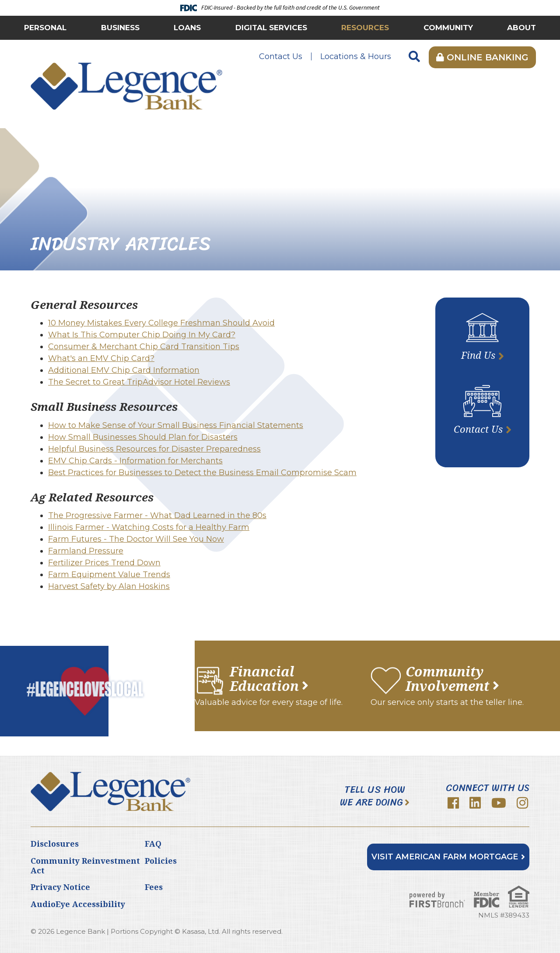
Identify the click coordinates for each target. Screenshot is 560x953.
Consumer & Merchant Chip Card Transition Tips (144, 347)
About (521, 28)
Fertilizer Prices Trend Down (104, 563)
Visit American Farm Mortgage (445, 857)
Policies (161, 861)
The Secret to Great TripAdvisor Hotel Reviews (139, 382)
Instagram (522, 803)
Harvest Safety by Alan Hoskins (109, 586)
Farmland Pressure (86, 551)
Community (448, 28)
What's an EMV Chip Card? (101, 358)
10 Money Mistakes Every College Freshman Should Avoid (161, 323)
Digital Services (271, 28)
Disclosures (55, 844)
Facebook (453, 803)
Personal (45, 28)
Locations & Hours (356, 56)
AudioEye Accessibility (78, 904)
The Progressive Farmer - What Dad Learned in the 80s (157, 515)
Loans (187, 28)
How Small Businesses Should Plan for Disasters (143, 437)
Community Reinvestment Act (85, 865)
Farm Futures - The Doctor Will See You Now (136, 539)
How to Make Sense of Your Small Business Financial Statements (176, 425)
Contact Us (281, 56)
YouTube (499, 803)
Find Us (478, 355)
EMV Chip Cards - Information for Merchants (135, 461)
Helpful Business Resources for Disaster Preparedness (154, 449)
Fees (154, 887)
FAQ (153, 844)
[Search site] (414, 57)
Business (120, 28)
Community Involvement (448, 679)
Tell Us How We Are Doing (373, 796)
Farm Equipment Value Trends (109, 575)
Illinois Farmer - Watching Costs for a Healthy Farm (149, 527)
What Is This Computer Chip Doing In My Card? (142, 335)
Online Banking (482, 57)
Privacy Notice (60, 887)
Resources (365, 28)
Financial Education (264, 679)
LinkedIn (475, 803)
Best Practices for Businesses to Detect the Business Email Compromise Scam (202, 473)
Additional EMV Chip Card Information (124, 370)
